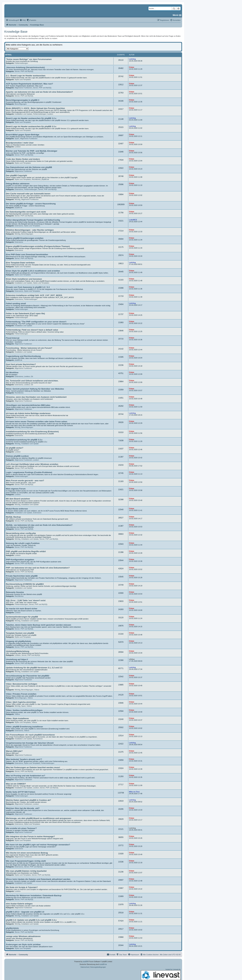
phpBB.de (45, 179)
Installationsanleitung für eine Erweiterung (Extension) (32, 432)
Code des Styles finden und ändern (23, 159)
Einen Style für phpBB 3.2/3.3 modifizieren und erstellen (33, 271)
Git (32, 376)
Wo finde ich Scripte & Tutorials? (22, 887)
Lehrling (132, 59)
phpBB (85, 962)
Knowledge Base (16, 32)
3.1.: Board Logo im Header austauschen (26, 76)
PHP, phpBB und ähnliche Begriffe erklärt (26, 551)
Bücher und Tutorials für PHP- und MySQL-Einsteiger (32, 151)
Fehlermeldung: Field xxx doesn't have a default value (32, 330)
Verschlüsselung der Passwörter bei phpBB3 (28, 676)
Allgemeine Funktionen (23, 88)
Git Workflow (12, 373)
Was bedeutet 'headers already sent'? (24, 759)
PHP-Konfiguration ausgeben (20, 560)
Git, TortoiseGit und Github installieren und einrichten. (32, 381)
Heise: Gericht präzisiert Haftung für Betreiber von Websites (35, 389)
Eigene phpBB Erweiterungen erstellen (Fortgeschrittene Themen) (38, 246)
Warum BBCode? (14, 751)
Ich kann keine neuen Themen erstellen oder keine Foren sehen (37, 422)
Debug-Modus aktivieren (18, 184)
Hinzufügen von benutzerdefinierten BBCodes (28, 405)
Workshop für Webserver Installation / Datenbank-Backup (34, 895)
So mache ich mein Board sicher (22, 609)
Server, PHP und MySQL (24, 71)
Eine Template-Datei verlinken (20, 263)
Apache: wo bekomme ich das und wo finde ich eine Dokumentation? (39, 92)
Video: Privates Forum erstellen (21, 694)
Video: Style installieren (17, 718)
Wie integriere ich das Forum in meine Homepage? (30, 836)
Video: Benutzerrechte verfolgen (22, 684)
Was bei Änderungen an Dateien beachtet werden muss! (33, 767)
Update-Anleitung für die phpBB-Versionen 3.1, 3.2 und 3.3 (34, 668)
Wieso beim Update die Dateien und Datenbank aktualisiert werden (38, 879)
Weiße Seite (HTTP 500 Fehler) (20, 792)
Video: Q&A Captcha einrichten (21, 702)
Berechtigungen (21, 104)
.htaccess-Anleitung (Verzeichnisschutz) (25, 67)
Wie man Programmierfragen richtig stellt (26, 861)
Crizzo (132, 67)
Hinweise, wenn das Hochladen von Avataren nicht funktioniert (36, 397)
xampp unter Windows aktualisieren (23, 936)
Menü (176, 15)
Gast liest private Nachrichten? (21, 364)
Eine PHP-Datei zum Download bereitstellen (27, 254)
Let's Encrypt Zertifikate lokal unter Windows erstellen (32, 464)
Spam (17, 139)
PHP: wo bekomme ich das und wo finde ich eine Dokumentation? (38, 568)
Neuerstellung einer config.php (21, 533)
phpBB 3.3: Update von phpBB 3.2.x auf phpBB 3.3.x (31, 920)
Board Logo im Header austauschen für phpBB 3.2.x (31, 118)
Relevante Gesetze (15, 592)
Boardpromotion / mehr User (20, 143)
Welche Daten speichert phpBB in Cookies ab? (28, 800)
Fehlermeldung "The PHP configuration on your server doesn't (36, 322)
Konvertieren (38, 739)
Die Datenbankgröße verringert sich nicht (26, 212)
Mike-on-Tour (134, 792)
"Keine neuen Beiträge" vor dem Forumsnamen (29, 59)
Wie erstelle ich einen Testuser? (21, 828)
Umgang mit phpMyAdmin (18, 641)
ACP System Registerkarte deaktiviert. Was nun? (29, 84)
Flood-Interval (13, 338)
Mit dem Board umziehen (18, 499)
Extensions (19, 189)
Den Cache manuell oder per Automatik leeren (28, 194)
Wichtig (17, 199)
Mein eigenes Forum (16, 489)
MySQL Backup (13, 517)
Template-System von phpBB (20, 633)
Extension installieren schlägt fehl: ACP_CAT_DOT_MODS (34, 295)
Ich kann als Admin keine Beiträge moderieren (28, 413)
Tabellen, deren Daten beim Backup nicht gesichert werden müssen (39, 625)
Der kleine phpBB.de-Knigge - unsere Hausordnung (31, 204)
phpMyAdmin (12, 928)
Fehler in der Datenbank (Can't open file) (25, 313)
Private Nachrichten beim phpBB (22, 576)
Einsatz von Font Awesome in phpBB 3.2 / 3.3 (28, 287)
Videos (37, 690)
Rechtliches (36, 179)
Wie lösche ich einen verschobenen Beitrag (27, 853)
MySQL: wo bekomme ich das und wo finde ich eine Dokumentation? (39, 525)
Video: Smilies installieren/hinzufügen (24, 710)
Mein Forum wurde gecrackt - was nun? (25, 481)
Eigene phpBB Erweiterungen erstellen (25, 238)
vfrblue (132, 659)
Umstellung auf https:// (17, 659)
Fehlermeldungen (21, 63)
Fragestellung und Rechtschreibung (23, 356)
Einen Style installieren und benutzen (24, 279)
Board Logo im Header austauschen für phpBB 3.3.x (31, 126)
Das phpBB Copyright (16, 175)
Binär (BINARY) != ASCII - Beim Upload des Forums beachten (35, 108)
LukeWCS (133, 220)
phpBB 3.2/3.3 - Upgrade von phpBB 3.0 (25, 912)
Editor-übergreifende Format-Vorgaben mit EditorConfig (33, 220)
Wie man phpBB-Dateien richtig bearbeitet (26, 871)
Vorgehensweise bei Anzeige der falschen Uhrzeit (30, 743)
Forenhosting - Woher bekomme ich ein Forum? (29, 348)
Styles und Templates (23, 80)
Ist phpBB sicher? (15, 448)
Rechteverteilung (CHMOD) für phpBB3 (25, 584)
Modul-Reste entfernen (17, 509)
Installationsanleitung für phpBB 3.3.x (24, 440)
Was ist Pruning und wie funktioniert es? (25, 776)
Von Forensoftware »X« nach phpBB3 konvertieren (30, 735)
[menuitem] (23, 20)
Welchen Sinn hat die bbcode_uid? (23, 808)
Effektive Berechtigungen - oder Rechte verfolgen (30, 230)
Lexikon (50, 114)
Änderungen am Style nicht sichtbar (23, 944)
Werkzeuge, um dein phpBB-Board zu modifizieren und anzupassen (39, 818)
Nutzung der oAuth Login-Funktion (23, 543)
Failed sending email (16, 303)
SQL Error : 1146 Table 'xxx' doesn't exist (26, 600)
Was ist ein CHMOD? (16, 784)
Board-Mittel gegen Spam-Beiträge (23, 135)
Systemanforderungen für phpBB (22, 617)
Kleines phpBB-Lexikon (17, 456)
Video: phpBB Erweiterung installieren (24, 727)
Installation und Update (23, 114)
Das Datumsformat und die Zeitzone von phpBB (29, 167)
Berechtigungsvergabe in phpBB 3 (23, 100)
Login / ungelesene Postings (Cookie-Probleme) (29, 472)
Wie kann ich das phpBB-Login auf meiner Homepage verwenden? (38, 845)
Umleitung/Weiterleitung (18, 651)
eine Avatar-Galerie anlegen (19, 904)
